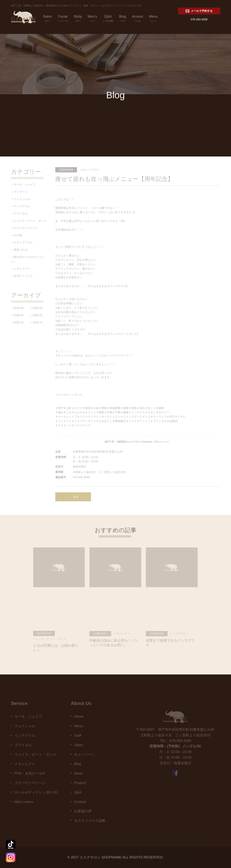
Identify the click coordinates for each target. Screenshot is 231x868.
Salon (48, 19)
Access (138, 19)
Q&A (108, 19)
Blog (123, 19)
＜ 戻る (73, 497)
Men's (92, 19)
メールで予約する (199, 11)
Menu (153, 19)
